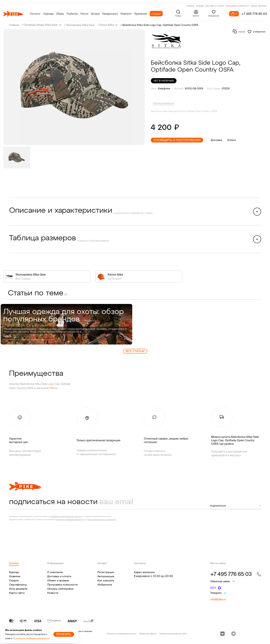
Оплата (231, 140)
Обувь (60, 14)
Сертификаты (18, 584)
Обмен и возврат (58, 580)
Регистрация (106, 572)
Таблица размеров (163, 103)
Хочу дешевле (18, 589)
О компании (55, 572)
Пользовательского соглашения (102, 519)
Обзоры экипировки (60, 589)
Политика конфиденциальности (121, 633)
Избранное (105, 584)
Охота (84, 14)
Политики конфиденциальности (70, 519)
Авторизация (106, 576)
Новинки (190, 6)
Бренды (200, 6)
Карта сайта (17, 593)
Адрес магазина (259, 6)
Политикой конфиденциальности (31, 638)
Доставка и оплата (215, 6)
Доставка (216, 140)
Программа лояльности (237, 6)
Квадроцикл (110, 14)
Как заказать (106, 580)
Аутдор (95, 14)
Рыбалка (72, 14)
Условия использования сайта (173, 633)
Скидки (156, 14)
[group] (74, 87)
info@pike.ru (218, 599)
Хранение (141, 14)
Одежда (48, 14)
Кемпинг (126, 14)
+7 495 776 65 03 (254, 14)
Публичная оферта (148, 633)
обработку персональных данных (66, 516)
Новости (53, 593)
